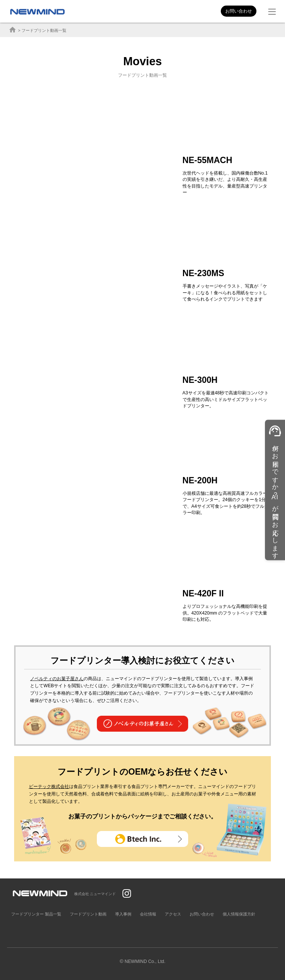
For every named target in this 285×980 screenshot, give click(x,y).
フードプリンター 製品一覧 (36, 914)
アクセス (173, 914)
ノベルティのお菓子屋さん (57, 679)
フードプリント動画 (88, 914)
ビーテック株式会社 (49, 787)
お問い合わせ (239, 11)
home (13, 30)
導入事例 (123, 914)
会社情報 (148, 914)
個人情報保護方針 (239, 914)
